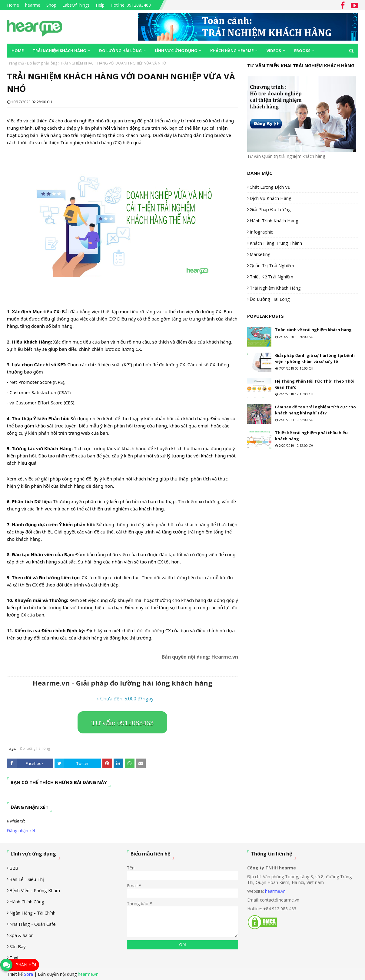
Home (13, 5)
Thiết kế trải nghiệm (271, 277)
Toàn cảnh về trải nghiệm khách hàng (313, 330)
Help (100, 5)
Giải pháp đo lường (270, 209)
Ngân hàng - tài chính (32, 913)
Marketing (260, 254)
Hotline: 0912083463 (131, 5)
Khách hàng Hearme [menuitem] (232, 51)
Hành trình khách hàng (274, 221)
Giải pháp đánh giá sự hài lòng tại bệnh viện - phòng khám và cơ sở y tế (315, 358)
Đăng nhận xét (21, 831)
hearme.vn (275, 891)
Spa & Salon (22, 935)
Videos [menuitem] (274, 51)
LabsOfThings (76, 5)
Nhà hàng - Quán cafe (33, 924)
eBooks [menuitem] (302, 51)
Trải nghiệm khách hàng (275, 288)
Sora (28, 974)
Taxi (14, 958)
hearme (33, 5)
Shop (51, 5)
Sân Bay (18, 946)
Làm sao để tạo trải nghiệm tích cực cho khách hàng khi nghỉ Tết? (315, 410)
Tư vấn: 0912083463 (122, 723)
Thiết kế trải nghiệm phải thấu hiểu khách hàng (311, 436)
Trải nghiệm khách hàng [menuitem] (59, 51)
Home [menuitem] (18, 51)
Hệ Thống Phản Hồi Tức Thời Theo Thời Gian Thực (315, 384)
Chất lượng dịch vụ (270, 187)
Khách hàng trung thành (276, 243)
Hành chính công (27, 902)
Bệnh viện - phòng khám (35, 890)
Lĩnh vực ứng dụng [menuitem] (176, 51)
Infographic (261, 232)
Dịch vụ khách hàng (270, 198)
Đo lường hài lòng (42, 63)
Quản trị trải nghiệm (272, 265)
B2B (14, 868)
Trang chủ (15, 63)
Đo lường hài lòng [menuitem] (120, 51)
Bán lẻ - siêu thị (27, 879)
